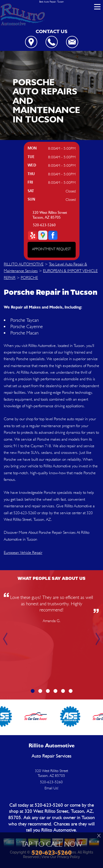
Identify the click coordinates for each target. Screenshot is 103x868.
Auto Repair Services (51, 756)
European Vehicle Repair (23, 552)
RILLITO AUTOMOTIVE (24, 264)
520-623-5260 (44, 225)
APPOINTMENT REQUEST (51, 249)
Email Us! (51, 788)
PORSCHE (29, 278)
